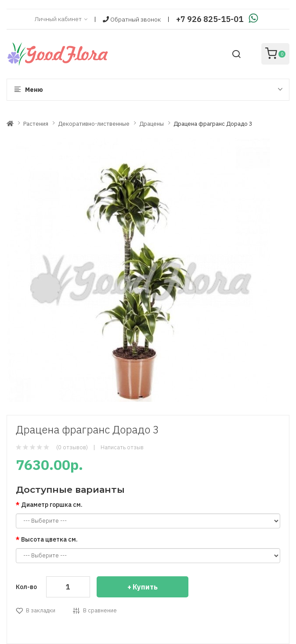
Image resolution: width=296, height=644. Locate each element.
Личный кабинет (61, 19)
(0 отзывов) (72, 447)
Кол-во (26, 587)
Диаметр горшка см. (52, 505)
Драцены (152, 124)
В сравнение (100, 610)
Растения (36, 124)
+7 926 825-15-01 (210, 19)
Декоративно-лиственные (94, 124)
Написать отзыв (122, 447)
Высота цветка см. (49, 539)
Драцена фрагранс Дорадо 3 (213, 124)
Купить (145, 587)
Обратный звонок (132, 19)
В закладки (41, 610)
